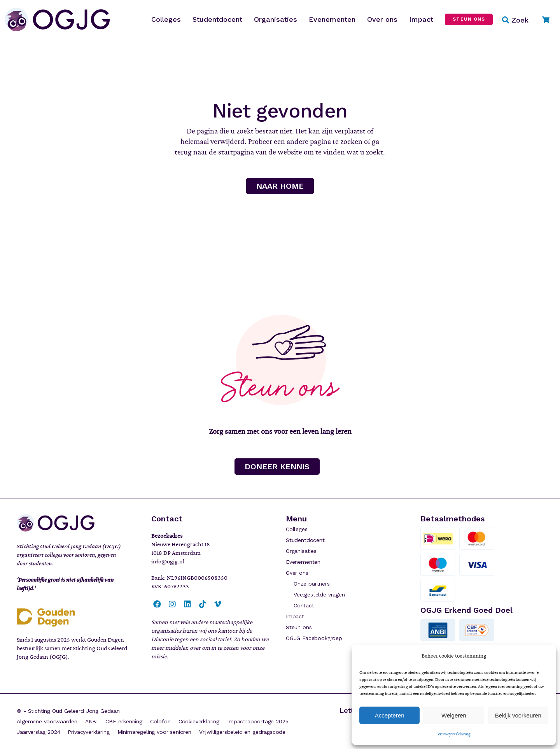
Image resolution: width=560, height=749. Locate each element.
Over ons (297, 573)
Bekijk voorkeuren (518, 715)
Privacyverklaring (454, 734)
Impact (295, 616)
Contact (304, 605)
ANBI (91, 721)
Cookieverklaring (199, 721)
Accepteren (390, 715)
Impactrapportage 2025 (258, 721)
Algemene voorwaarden (47, 721)
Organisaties (301, 551)
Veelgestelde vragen (319, 595)
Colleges (297, 529)
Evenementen (303, 562)
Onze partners (312, 584)
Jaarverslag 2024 (38, 732)
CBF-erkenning (124, 721)
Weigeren (454, 715)
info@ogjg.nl (168, 561)
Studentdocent (305, 540)
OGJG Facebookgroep (314, 638)
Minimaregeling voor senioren (154, 732)
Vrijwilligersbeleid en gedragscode (242, 732)
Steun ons (299, 627)
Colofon (160, 721)
